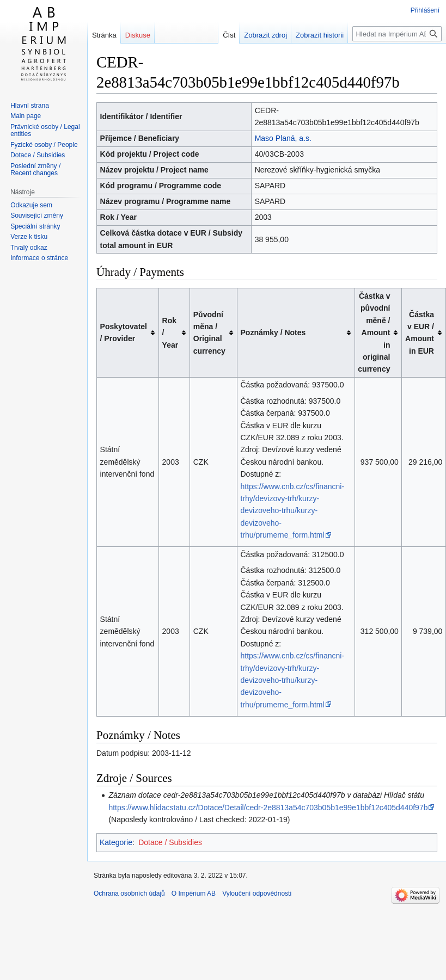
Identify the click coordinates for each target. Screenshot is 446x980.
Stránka (104, 35)
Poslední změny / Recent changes (35, 170)
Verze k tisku (29, 237)
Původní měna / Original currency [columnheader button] (209, 333)
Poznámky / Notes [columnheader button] (273, 332)
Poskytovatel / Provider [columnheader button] (124, 332)
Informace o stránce (39, 258)
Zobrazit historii (320, 35)
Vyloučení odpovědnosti (257, 893)
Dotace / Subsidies (170, 842)
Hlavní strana (30, 106)
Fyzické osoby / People (44, 145)
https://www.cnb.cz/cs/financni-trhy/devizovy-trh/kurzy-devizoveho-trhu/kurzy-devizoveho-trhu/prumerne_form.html (293, 511)
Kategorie (116, 842)
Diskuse (138, 35)
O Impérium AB (194, 893)
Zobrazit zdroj (265, 35)
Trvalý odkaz (29, 248)
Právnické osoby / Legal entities (45, 131)
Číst (229, 35)
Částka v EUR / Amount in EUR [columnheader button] (420, 333)
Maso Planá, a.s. (283, 138)
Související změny (37, 215)
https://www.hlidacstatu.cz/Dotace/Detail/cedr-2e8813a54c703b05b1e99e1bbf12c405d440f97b (268, 808)
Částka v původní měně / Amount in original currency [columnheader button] (374, 332)
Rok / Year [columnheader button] (170, 333)
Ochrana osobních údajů (129, 893)
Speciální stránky (35, 226)
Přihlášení (425, 10)
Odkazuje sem (31, 205)
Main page (26, 116)
